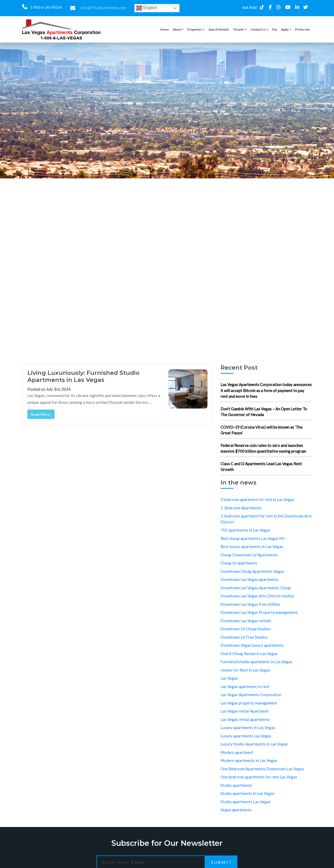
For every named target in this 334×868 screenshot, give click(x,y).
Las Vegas (229, 678)
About (177, 29)
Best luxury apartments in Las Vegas (252, 546)
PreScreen (303, 29)
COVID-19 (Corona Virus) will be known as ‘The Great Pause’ (261, 430)
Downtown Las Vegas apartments (250, 579)
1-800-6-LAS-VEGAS (46, 7)
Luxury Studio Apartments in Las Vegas (254, 744)
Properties (195, 29)
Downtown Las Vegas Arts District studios (257, 596)
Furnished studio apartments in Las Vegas (256, 662)
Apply (285, 29)
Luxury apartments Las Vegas (246, 736)
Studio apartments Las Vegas (246, 802)
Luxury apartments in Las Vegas (248, 727)
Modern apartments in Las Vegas (249, 760)
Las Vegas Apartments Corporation (251, 695)
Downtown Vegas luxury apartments (252, 645)
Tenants (239, 29)
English (147, 8)
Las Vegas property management (249, 703)
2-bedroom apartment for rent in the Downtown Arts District (266, 519)
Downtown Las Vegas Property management (259, 612)
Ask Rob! (250, 7)
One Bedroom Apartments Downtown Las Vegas (262, 769)
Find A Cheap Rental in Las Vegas (249, 654)
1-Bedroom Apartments (241, 508)
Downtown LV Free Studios (244, 637)
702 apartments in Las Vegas (245, 530)
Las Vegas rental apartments (245, 719)
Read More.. (41, 414)
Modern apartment (237, 752)
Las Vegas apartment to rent (245, 686)
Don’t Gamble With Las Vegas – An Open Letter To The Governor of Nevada (264, 412)
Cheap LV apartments (239, 563)
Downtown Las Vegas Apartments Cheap (256, 588)
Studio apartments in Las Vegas (247, 793)
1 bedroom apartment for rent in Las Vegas (257, 499)
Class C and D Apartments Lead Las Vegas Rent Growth (261, 467)
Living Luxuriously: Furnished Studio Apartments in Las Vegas (83, 376)
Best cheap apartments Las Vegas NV (253, 538)
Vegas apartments (236, 810)
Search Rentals (219, 29)
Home (164, 29)
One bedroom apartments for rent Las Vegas (259, 777)
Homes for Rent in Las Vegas (245, 670)
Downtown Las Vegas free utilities (250, 604)
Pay (275, 29)
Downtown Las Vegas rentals (246, 621)
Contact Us (258, 29)
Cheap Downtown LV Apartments (249, 555)
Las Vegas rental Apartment (244, 711)
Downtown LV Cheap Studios (246, 629)
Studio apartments (236, 785)
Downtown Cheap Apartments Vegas (252, 571)
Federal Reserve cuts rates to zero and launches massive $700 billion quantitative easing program (263, 448)
